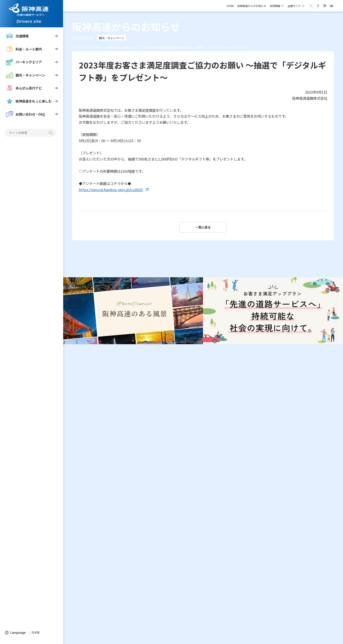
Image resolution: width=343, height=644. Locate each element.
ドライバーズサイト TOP (87, 47)
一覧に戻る (203, 227)
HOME (230, 6)
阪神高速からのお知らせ (252, 6)
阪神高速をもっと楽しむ (29, 101)
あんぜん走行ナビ (24, 88)
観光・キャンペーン (25, 75)
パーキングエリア (24, 62)
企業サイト (294, 6)
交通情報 (17, 36)
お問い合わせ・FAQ (25, 114)
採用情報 (275, 6)
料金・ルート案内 (24, 49)
